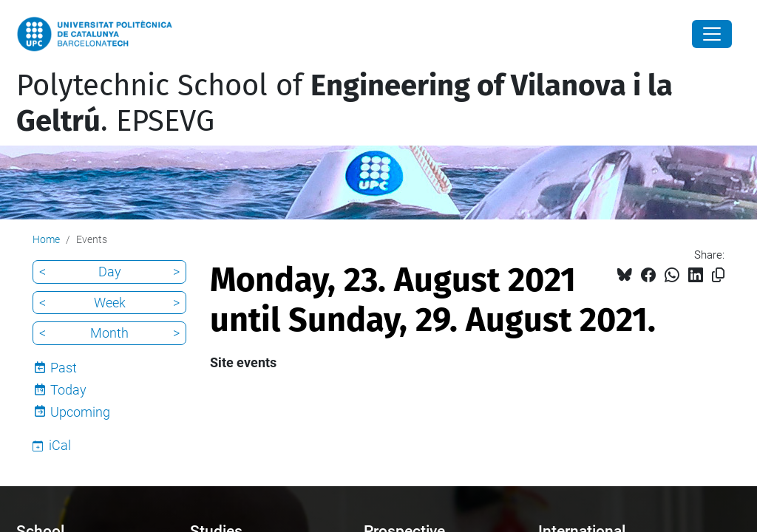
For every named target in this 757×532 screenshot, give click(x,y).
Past (64, 368)
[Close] (712, 34)
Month (109, 333)
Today (68, 390)
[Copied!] (718, 275)
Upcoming (80, 412)
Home (46, 239)
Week (110, 303)
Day (110, 272)
